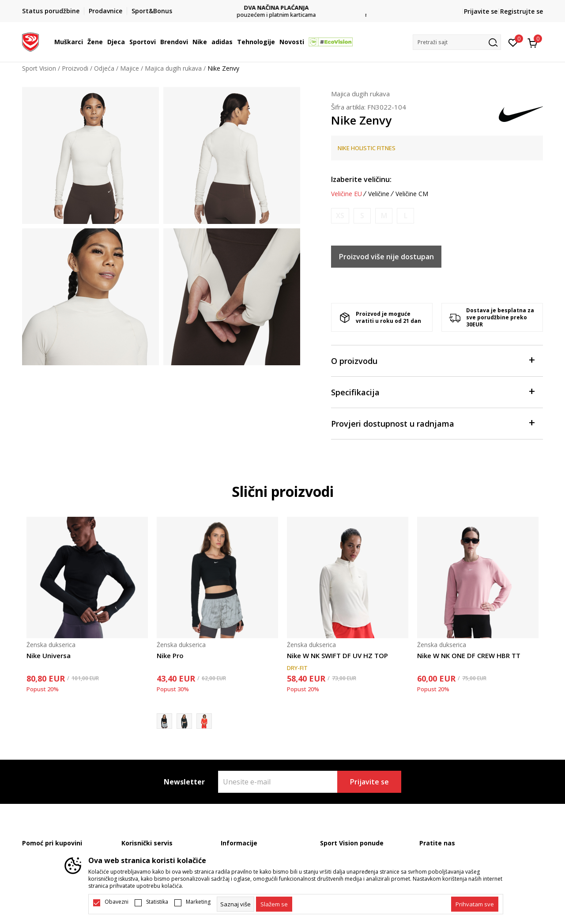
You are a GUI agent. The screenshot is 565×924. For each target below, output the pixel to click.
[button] (457, 42)
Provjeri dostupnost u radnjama (433, 423)
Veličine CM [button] (412, 194)
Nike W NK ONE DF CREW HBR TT (469, 655)
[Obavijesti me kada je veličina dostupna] (340, 216)
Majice (130, 68)
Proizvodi (75, 68)
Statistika (157, 902)
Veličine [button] (379, 194)
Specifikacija (433, 392)
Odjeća (104, 68)
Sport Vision (39, 68)
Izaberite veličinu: (361, 179)
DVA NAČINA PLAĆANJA (283, 8)
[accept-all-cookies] (475, 904)
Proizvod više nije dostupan (386, 257)
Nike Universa (49, 655)
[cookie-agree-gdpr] (274, 904)
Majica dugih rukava (173, 68)
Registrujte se (522, 11)
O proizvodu (433, 360)
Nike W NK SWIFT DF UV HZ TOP (337, 655)
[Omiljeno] (513, 42)
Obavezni (117, 902)
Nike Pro (170, 655)
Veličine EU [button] (347, 194)
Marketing (198, 902)
